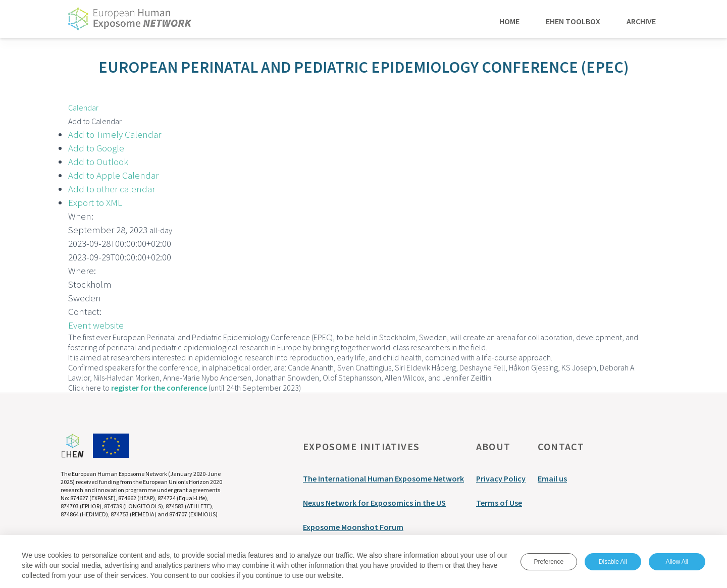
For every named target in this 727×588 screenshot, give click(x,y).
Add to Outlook (98, 162)
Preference (549, 562)
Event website (96, 325)
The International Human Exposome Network (383, 478)
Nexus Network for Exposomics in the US (374, 503)
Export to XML (95, 202)
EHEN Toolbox (573, 21)
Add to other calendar (112, 189)
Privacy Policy (501, 478)
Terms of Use (499, 503)
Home (509, 21)
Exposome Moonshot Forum (353, 527)
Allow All (677, 562)
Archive (641, 21)
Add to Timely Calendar (115, 134)
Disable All (613, 562)
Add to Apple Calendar (113, 175)
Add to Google (96, 148)
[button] (95, 121)
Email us (552, 478)
